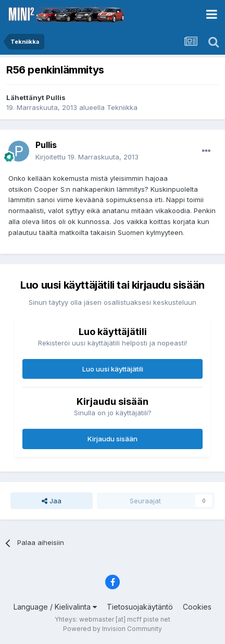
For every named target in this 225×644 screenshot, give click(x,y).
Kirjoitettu (87, 157)
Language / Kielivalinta (55, 607)
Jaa (52, 501)
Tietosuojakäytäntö (140, 607)
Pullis (56, 97)
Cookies (197, 607)
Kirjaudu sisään (113, 439)
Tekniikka (122, 107)
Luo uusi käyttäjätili (113, 369)
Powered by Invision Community (113, 629)
